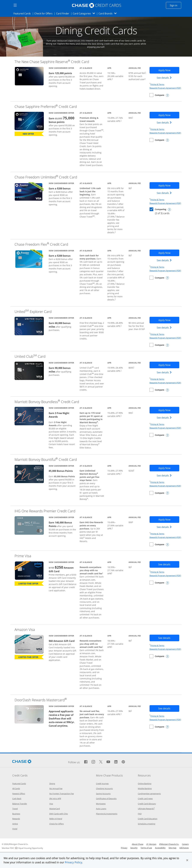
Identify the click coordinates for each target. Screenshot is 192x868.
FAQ (140, 814)
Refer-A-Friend (56, 819)
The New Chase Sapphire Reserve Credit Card (52, 62)
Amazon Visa (25, 629)
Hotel (15, 829)
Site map (172, 848)
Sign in (175, 5)
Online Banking (145, 784)
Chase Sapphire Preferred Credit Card (46, 106)
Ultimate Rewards (146, 809)
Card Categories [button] (85, 13)
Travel (15, 809)
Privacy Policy (73, 862)
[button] (187, 860)
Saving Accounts (103, 794)
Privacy (124, 848)
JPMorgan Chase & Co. (169, 844)
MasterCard (55, 809)
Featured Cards (23, 13)
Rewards (16, 819)
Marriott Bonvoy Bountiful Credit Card (46, 459)
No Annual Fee (56, 788)
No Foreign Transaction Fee (62, 794)
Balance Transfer (20, 804)
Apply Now (169, 70)
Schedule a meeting (147, 824)
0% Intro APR (55, 799)
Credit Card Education (148, 819)
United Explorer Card (33, 311)
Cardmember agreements (149, 794)
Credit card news (145, 799)
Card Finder (64, 13)
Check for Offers (44, 13)
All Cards (16, 788)
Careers (185, 844)
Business (16, 814)
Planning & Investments (107, 814)
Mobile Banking (145, 788)
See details (165, 78)
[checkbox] (157, 95)
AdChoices (184, 848)
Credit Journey (102, 784)
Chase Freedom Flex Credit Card (41, 244)
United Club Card (30, 356)
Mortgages (101, 804)
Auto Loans (101, 809)
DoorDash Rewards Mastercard (41, 700)
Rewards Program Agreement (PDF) (165, 88)
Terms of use (146, 848)
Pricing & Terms (157, 84)
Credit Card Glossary (147, 804)
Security (134, 848)
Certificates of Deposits (106, 799)
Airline (15, 824)
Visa (51, 804)
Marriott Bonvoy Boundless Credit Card (47, 402)
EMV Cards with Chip (59, 814)
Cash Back (17, 799)
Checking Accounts (104, 788)
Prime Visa (23, 556)
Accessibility (160, 848)
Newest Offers (19, 794)
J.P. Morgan (151, 844)
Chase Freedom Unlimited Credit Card (46, 177)
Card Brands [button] (109, 13)
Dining (52, 784)
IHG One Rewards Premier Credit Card (45, 511)
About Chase (138, 844)
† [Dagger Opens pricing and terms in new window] (112, 79)
